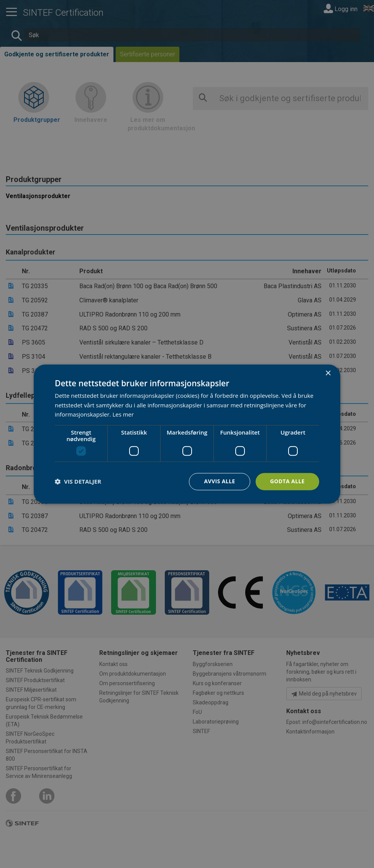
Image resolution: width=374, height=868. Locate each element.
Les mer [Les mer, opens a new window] (123, 415)
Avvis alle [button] (219, 481)
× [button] (328, 373)
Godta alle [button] (287, 481)
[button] (78, 482)
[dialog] (187, 434)
